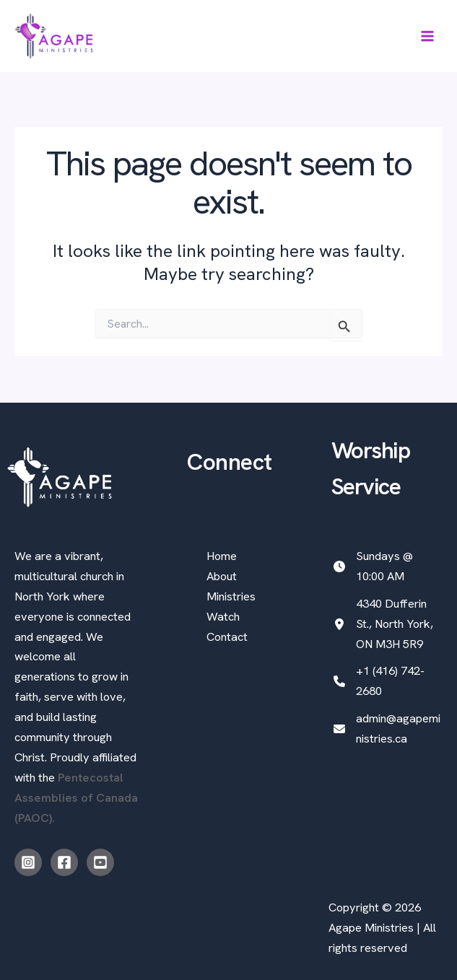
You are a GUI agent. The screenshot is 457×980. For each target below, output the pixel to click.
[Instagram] (28, 862)
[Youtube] (100, 862)
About (222, 576)
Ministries (231, 596)
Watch (223, 617)
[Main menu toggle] (427, 36)
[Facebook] (64, 862)
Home (222, 556)
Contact (227, 637)
